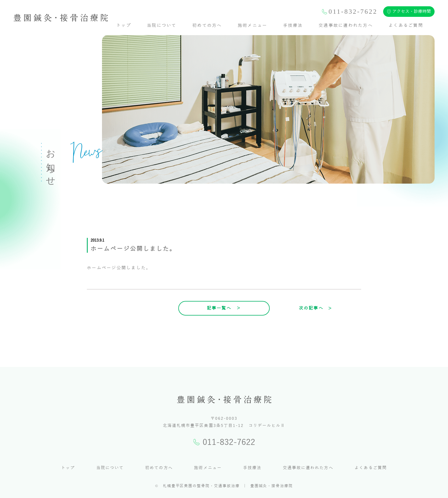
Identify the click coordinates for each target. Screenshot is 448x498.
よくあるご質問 (406, 25)
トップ (124, 25)
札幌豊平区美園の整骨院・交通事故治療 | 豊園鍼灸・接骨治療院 (228, 486)
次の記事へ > (316, 308)
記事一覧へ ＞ (224, 308)
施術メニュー (253, 25)
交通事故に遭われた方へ (346, 25)
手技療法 (293, 25)
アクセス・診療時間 (409, 12)
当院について (162, 25)
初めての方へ (207, 25)
